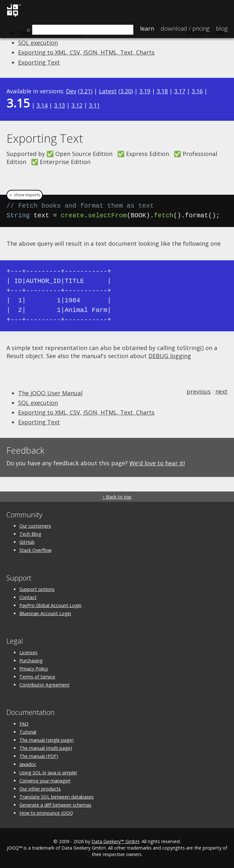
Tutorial (28, 732)
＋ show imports (25, 195)
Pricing (185, 28)
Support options (37, 589)
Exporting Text (39, 62)
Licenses (28, 652)
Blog (222, 28)
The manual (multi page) (46, 748)
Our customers (35, 526)
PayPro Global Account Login (50, 605)
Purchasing (31, 661)
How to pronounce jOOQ (46, 813)
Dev (71, 91)
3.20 (126, 91)
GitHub (27, 542)
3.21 (85, 91)
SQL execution (38, 43)
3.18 (162, 91)
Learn (147, 28)
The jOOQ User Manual (50, 393)
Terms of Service (37, 677)
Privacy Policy (34, 669)
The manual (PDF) (39, 756)
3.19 (145, 91)
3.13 (59, 105)
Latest (108, 91)
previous (199, 391)
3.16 (197, 91)
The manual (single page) (47, 740)
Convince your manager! (45, 781)
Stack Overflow (35, 550)
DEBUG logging (170, 356)
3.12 (77, 105)
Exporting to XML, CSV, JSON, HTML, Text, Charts (86, 52)
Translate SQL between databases (57, 797)
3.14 (42, 105)
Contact (28, 597)
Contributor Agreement (44, 685)
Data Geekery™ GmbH (115, 841)
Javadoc (28, 764)
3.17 (180, 91)
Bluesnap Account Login (45, 613)
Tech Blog (30, 534)
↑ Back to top (117, 497)
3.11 (94, 105)
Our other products (40, 789)
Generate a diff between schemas (55, 805)
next (221, 391)
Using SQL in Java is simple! (48, 773)
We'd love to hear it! (157, 463)
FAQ (24, 724)
